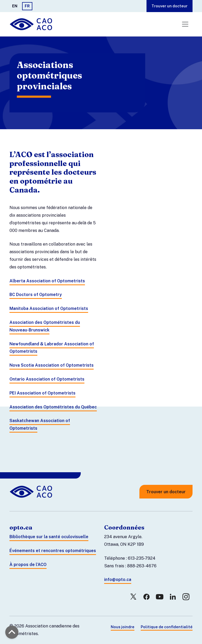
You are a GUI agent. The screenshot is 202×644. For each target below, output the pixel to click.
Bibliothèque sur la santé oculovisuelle (49, 537)
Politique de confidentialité (167, 627)
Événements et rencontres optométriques (53, 551)
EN (15, 6)
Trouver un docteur (170, 6)
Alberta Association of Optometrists (47, 281)
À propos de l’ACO (28, 565)
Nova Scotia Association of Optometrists (52, 365)
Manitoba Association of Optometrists (49, 308)
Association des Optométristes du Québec (53, 407)
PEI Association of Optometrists (42, 393)
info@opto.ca (118, 580)
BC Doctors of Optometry (36, 295)
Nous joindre (123, 627)
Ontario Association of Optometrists (47, 379)
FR (27, 6)
